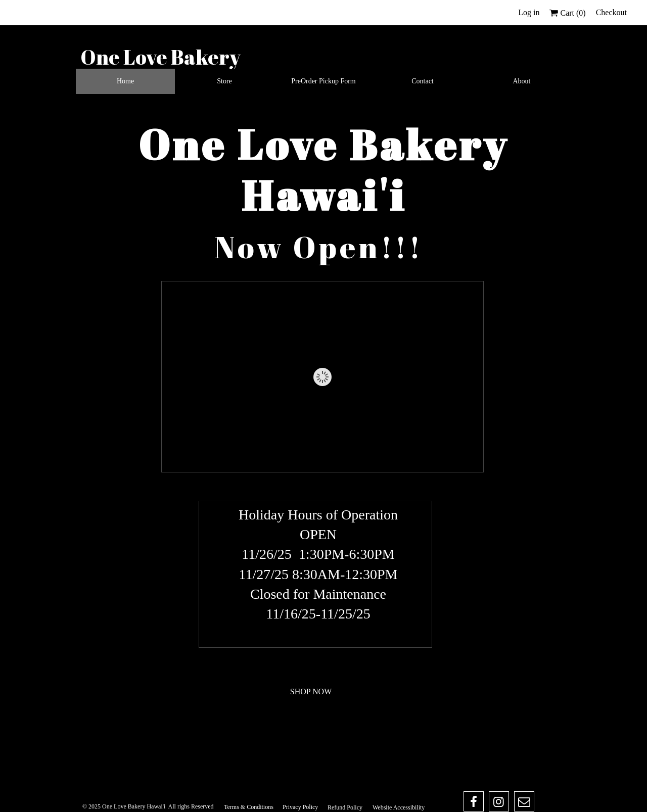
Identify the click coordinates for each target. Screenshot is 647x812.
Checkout (611, 12)
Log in (529, 12)
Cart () (567, 13)
